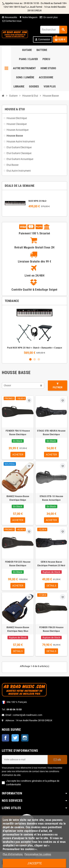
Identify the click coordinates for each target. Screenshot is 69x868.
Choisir (7, 385)
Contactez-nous (12, 21)
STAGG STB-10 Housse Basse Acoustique (51, 498)
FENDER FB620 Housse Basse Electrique (51, 629)
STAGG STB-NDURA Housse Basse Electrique (51, 433)
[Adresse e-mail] (25, 760)
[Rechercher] (54, 30)
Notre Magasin (28, 17)
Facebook (5, 738)
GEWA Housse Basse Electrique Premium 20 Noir (51, 564)
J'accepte (35, 863)
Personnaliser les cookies (38, 854)
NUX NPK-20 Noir (37, 201)
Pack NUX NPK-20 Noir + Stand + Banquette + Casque (34, 348)
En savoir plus (51, 17)
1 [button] (30, 359)
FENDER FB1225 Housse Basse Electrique (18, 564)
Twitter (15, 738)
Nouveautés (9, 17)
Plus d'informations (13, 854)
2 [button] (35, 359)
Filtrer (58, 386)
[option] (34, 331)
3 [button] (39, 359)
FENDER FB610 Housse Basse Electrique (18, 433)
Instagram (25, 738)
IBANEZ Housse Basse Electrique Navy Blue (18, 629)
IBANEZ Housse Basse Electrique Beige (18, 498)
